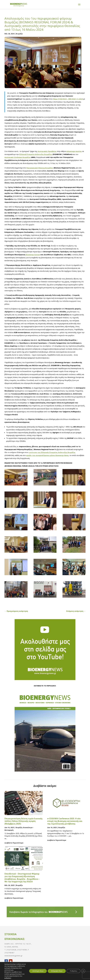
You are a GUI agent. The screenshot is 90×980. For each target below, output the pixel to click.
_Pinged (78, 977)
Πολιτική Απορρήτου (18, 977)
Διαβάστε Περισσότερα (14, 843)
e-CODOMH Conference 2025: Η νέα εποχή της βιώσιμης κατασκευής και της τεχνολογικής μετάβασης (65, 821)
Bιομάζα (19, 34)
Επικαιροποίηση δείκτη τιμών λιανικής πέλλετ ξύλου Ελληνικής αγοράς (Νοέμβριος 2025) (24, 821)
